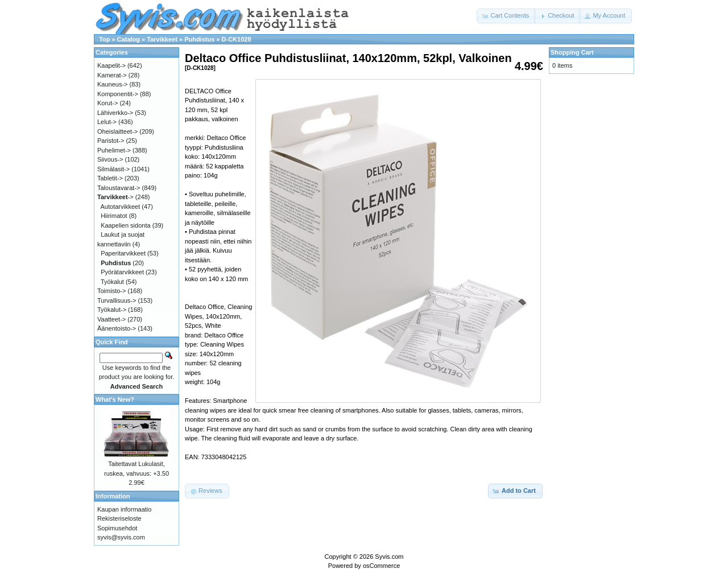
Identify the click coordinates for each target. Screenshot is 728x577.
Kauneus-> (113, 84)
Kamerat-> (112, 75)
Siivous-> (110, 159)
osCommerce (381, 566)
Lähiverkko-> (115, 113)
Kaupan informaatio (124, 509)
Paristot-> (111, 141)
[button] (506, 16)
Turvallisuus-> (117, 300)
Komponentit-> (118, 94)
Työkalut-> (112, 310)
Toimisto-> (111, 291)
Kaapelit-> (111, 65)
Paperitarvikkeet (123, 253)
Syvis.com (389, 557)
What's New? (115, 399)
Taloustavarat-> (119, 188)
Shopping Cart (572, 52)
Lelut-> (107, 122)
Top (104, 39)
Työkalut (112, 282)
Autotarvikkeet (121, 207)
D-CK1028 (237, 39)
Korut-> (107, 103)
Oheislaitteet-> (117, 131)
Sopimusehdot (117, 528)
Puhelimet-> (114, 150)
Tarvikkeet (162, 39)
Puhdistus (199, 39)
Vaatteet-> (111, 319)
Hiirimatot (114, 216)
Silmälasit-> (113, 169)
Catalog (129, 39)
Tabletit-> (110, 178)
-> (115, 197)
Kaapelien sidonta (125, 225)
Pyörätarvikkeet (122, 272)
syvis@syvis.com (121, 537)
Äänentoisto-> (117, 328)
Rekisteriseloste (119, 518)
